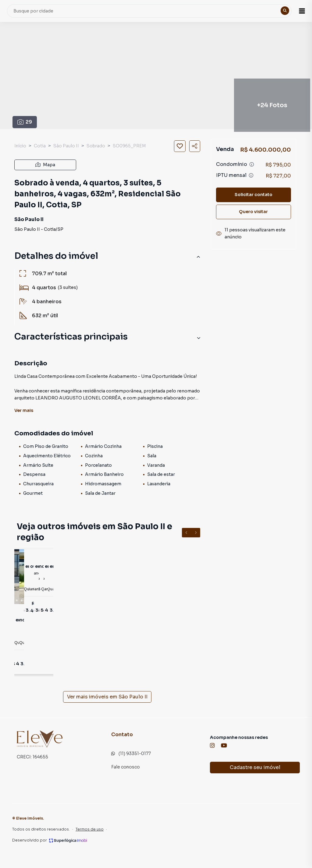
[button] (297, 11)
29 (25, 122)
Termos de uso (90, 829)
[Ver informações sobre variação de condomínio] (252, 164)
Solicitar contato (253, 195)
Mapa (45, 165)
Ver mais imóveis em (107, 697)
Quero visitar (253, 212)
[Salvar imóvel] (180, 146)
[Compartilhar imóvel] (195, 146)
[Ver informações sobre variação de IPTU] (251, 175)
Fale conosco (126, 767)
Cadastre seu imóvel (255, 767)
